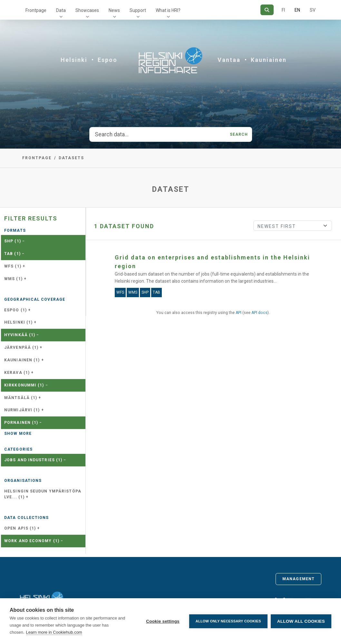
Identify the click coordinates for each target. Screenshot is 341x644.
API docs (259, 313)
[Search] (267, 10)
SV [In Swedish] (313, 10)
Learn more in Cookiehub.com (54, 632)
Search (239, 134)
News (114, 10)
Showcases (87, 10)
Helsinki (74, 60)
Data (61, 10)
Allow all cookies (301, 621)
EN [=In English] (297, 10)
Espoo (107, 60)
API (239, 313)
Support (138, 10)
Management (298, 579)
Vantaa (229, 60)
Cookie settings (163, 621)
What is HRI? (168, 10)
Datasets (71, 158)
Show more (18, 434)
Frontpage (36, 10)
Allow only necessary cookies (228, 621)
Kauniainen (269, 60)
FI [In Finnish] (283, 10)
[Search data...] (158, 134)
